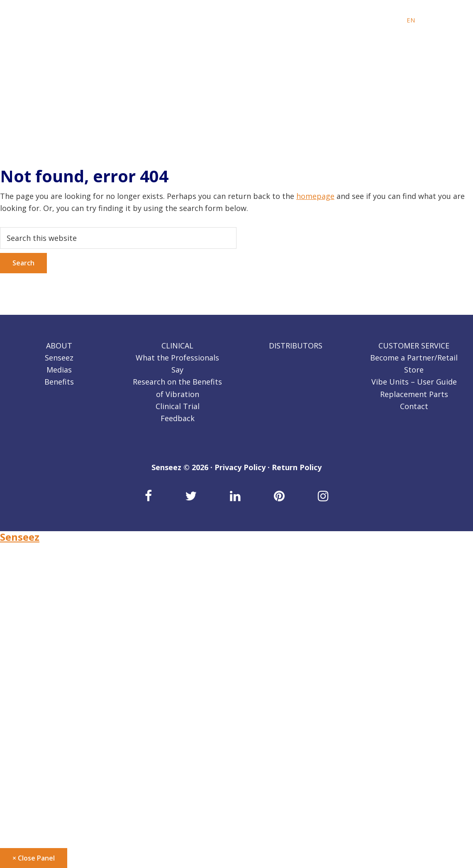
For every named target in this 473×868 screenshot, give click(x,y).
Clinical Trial (178, 406)
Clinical (13, 630)
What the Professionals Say (49, 642)
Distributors (22, 691)
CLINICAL (177, 346)
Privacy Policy (240, 467)
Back (12, 618)
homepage (315, 196)
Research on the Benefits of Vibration (67, 655)
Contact (414, 406)
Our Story (17, 606)
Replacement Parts (414, 394)
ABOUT (59, 346)
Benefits (59, 382)
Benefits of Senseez (35, 582)
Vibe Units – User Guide (414, 382)
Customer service (31, 715)
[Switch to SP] (442, 20)
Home (11, 557)
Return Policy (297, 467)
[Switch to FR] (421, 20)
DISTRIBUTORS (296, 346)
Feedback (178, 418)
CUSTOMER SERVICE (414, 346)
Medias (59, 370)
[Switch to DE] (432, 20)
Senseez (59, 358)
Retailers (16, 703)
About (11, 569)
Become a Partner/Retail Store (55, 728)
